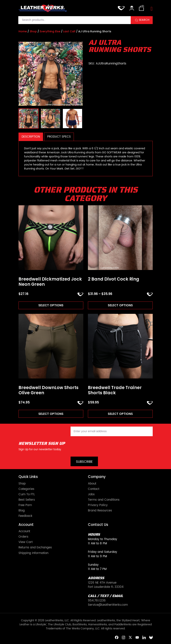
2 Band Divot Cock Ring (114, 279)
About (92, 484)
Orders (23, 537)
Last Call (69, 31)
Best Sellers (27, 500)
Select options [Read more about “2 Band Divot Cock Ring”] (120, 305)
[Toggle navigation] (152, 9)
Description (31, 137)
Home (23, 31)
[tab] (31, 137)
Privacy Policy (98, 505)
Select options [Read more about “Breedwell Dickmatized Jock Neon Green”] (51, 305)
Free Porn (25, 505)
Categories (26, 489)
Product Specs (59, 137)
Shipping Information (33, 553)
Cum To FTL (27, 494)
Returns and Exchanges (35, 548)
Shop (33, 31)
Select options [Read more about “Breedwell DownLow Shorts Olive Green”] (51, 414)
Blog (22, 511)
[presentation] (22, 119)
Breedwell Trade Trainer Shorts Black (115, 390)
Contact (94, 489)
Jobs (91, 494)
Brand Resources (100, 511)
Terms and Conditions (104, 500)
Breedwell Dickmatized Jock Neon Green (50, 282)
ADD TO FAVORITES (80, 294)
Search (144, 20)
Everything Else (50, 31)
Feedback (25, 516)
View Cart (26, 542)
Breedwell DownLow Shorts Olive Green (48, 390)
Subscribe (84, 462)
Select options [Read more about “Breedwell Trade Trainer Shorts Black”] (120, 414)
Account (24, 531)
